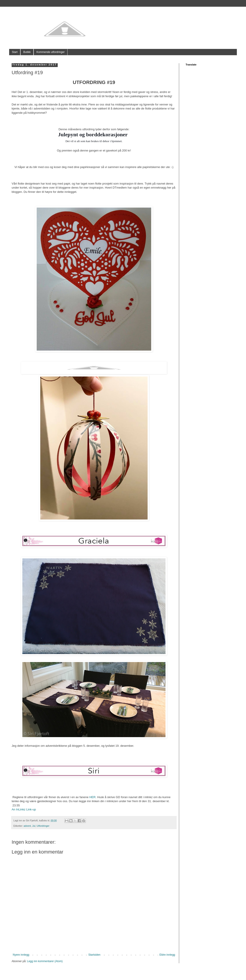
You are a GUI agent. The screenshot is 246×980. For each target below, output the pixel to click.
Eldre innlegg (167, 955)
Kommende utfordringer (51, 52)
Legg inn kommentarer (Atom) (45, 961)
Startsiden (94, 955)
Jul (34, 826)
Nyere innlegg (21, 955)
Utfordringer (43, 826)
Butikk (27, 52)
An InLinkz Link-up (24, 809)
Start (15, 52)
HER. (93, 797)
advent (27, 826)
